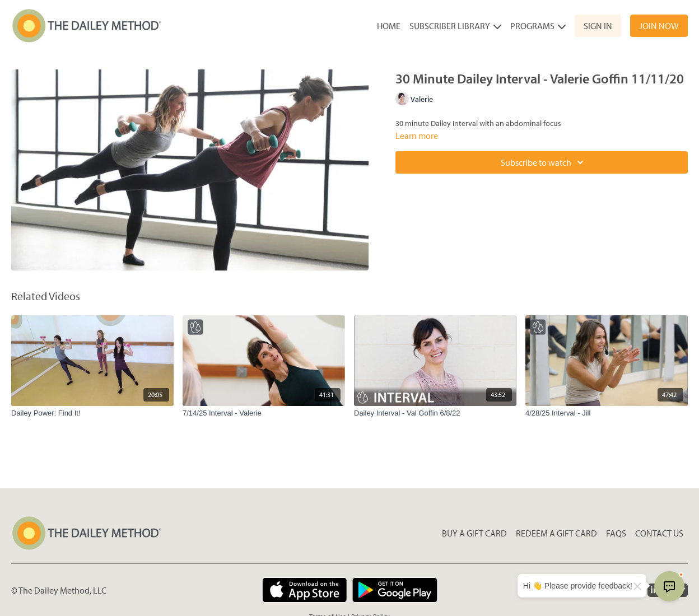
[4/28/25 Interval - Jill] (607, 413)
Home (389, 26)
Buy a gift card (474, 533)
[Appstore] (304, 590)
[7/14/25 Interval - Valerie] (264, 413)
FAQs (616, 533)
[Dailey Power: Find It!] (92, 413)
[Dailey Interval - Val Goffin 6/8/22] (435, 413)
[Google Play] (395, 590)
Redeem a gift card (556, 533)
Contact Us (659, 533)
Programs (538, 26)
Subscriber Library (455, 26)
